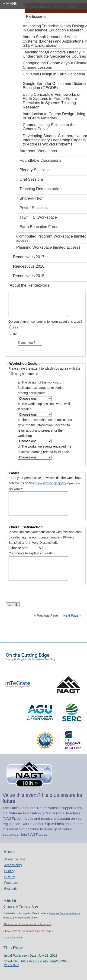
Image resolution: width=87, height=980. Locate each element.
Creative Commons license (65, 913)
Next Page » (72, 615)
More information (13, 937)
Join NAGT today (34, 834)
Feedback (11, 883)
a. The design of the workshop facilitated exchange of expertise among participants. (41, 388)
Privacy (10, 877)
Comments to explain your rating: (32, 553)
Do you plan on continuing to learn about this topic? (45, 322)
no (15, 334)
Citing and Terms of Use (21, 906)
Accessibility (13, 865)
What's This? (11, 965)
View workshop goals (50, 483)
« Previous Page (46, 615)
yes (16, 327)
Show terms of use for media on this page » (29, 931)
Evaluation (12, 889)
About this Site (15, 859)
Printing (10, 871)
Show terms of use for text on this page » (27, 924)
